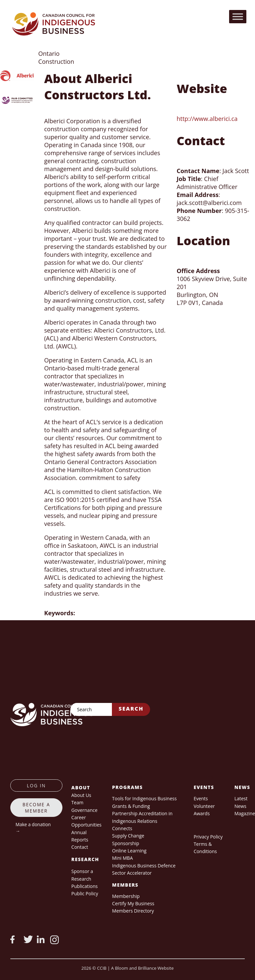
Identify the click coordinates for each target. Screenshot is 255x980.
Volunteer (204, 806)
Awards (202, 813)
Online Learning (129, 851)
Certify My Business (133, 903)
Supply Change (128, 836)
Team (77, 802)
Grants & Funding (131, 806)
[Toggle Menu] (238, 16)
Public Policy (85, 893)
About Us (81, 795)
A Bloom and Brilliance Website (142, 968)
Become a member (36, 808)
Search (131, 709)
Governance (85, 810)
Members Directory (133, 911)
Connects (122, 828)
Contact (80, 847)
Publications (85, 886)
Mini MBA (123, 858)
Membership (126, 896)
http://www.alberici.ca (207, 119)
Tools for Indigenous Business (144, 798)
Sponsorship (126, 843)
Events (201, 798)
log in (36, 785)
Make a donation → (33, 828)
